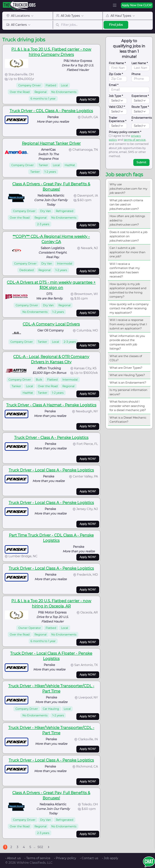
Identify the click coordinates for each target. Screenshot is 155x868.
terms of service (135, 140)
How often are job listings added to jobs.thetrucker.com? (127, 220)
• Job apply (110, 858)
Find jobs (116, 25)
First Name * (117, 63)
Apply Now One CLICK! (137, 5)
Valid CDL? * (117, 107)
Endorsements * (142, 119)
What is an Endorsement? (128, 383)
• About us (13, 858)
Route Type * (140, 107)
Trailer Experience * (118, 119)
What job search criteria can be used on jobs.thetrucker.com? (126, 204)
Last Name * (140, 63)
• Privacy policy (65, 858)
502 (40, 847)
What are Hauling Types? (127, 375)
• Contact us (89, 858)
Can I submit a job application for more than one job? (127, 252)
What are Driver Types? (126, 368)
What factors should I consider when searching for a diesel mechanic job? (128, 406)
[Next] (48, 847)
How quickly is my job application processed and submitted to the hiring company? (128, 290)
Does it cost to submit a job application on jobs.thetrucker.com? (129, 236)
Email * (114, 85)
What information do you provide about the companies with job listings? (127, 342)
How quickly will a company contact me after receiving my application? (129, 308)
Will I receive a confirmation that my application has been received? (125, 270)
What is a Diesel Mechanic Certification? (128, 420)
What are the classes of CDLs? (126, 358)
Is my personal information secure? (128, 392)
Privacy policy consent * (125, 132)
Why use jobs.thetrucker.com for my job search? (128, 188)
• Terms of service (37, 858)
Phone (136, 74)
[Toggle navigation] (115, 5)
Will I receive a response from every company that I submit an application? (128, 324)
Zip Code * (116, 74)
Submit (141, 162)
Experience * (140, 96)
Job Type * (116, 96)
